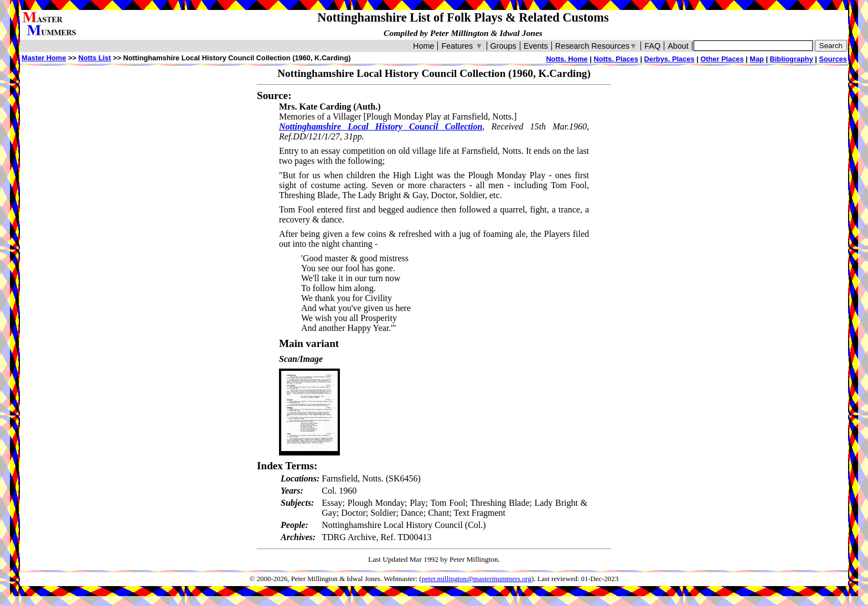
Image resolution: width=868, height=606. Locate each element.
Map (757, 59)
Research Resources (596, 46)
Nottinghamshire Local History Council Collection (381, 126)
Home (423, 46)
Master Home (44, 58)
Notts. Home (567, 59)
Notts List (94, 58)
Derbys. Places (670, 59)
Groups (503, 46)
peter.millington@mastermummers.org (477, 579)
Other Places (722, 59)
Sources (833, 59)
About (678, 46)
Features (462, 46)
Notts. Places (616, 59)
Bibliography (792, 59)
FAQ (652, 46)
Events (536, 46)
